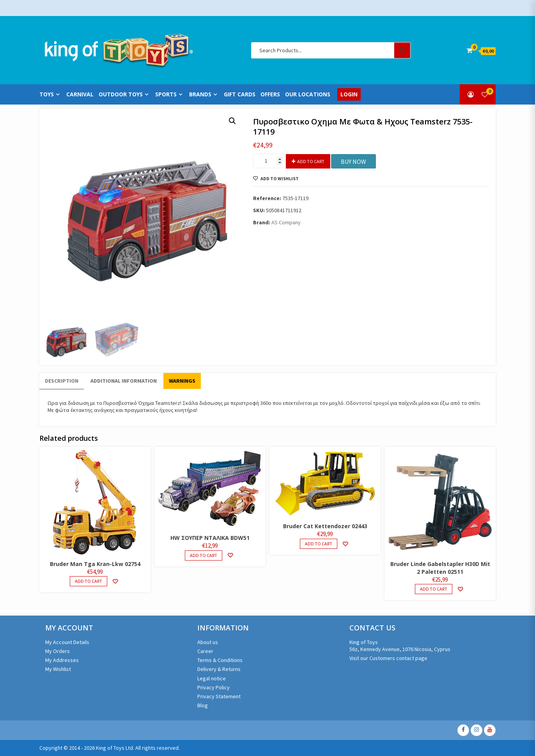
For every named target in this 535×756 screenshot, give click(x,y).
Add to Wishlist (279, 178)
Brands (200, 94)
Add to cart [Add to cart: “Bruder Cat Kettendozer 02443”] (319, 544)
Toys (47, 94)
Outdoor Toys (121, 94)
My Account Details (67, 642)
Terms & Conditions (220, 660)
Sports (166, 94)
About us (208, 642)
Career (205, 651)
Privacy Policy (213, 687)
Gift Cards (240, 94)
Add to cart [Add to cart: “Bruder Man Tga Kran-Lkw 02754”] (89, 581)
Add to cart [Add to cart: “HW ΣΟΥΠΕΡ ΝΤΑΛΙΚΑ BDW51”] (204, 555)
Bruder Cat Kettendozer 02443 (325, 526)
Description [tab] (62, 381)
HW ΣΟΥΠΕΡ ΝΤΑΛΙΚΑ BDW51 (210, 538)
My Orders (58, 651)
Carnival (80, 94)
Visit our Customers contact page (388, 658)
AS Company (286, 222)
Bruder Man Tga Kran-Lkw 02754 (95, 564)
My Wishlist (58, 669)
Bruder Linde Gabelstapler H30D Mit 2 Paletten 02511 (440, 568)
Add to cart (311, 161)
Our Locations (308, 94)
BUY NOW (353, 161)
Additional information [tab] (124, 381)
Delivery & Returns (219, 669)
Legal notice (212, 678)
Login (349, 94)
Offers (270, 94)
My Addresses (62, 660)
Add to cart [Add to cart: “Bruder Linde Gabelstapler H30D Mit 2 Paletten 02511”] (434, 589)
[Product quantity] (269, 161)
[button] (232, 121)
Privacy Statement (219, 696)
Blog (203, 705)
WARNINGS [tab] (182, 381)
